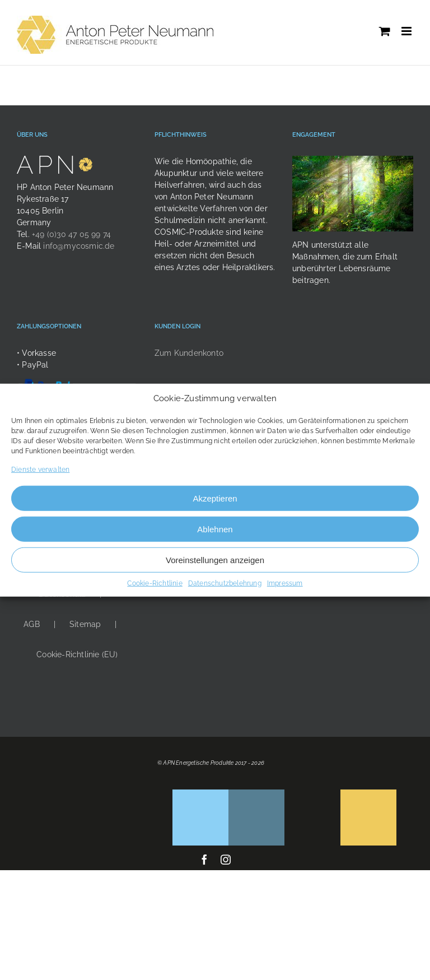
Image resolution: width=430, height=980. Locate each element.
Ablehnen (215, 529)
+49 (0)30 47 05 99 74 (71, 234)
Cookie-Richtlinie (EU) (77, 654)
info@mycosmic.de (79, 246)
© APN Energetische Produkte (195, 763)
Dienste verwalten (40, 470)
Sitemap (85, 624)
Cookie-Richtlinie (155, 583)
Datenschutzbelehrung (225, 583)
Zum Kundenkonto (189, 353)
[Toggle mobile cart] (385, 31)
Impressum (285, 583)
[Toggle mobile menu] (407, 31)
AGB (32, 624)
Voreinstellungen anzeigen (215, 559)
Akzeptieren (215, 498)
